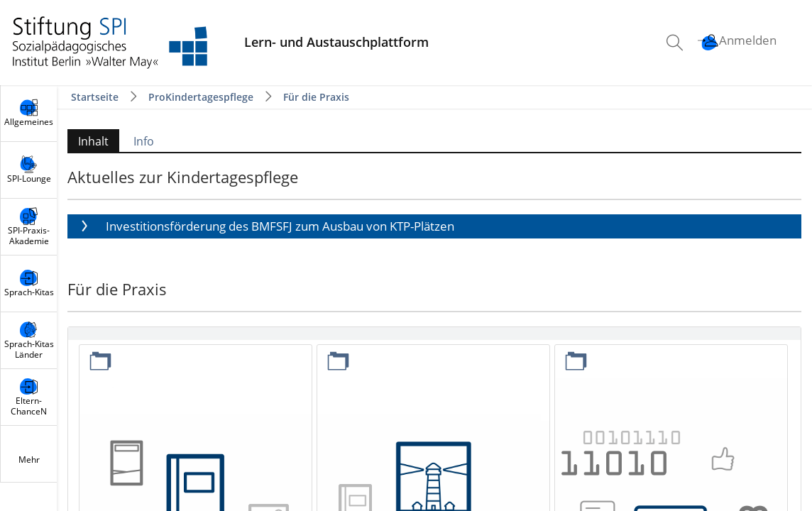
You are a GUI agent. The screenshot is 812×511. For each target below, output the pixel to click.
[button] (434, 226)
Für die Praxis (316, 97)
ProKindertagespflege (201, 97)
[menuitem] (676, 43)
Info (144, 141)
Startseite (96, 97)
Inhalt (93, 141)
